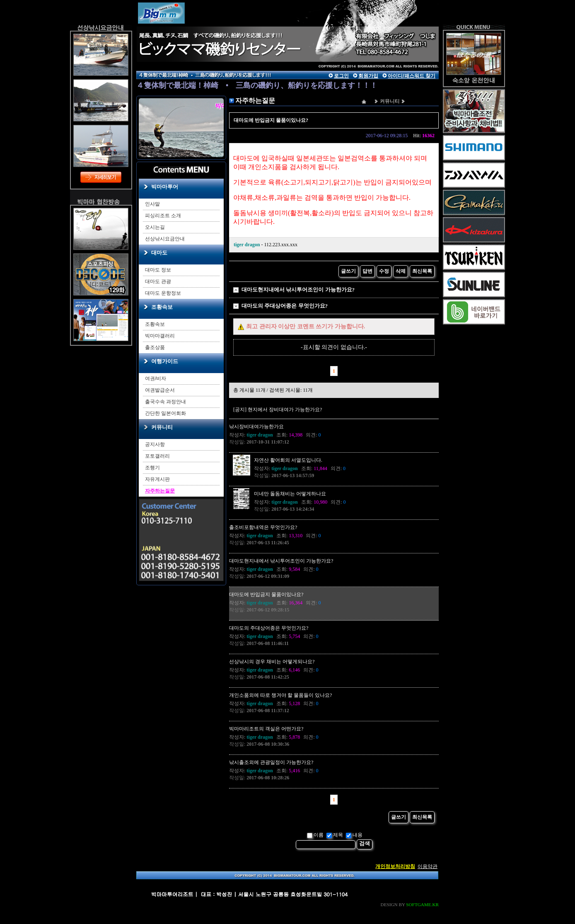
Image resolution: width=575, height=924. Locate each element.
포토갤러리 (157, 456)
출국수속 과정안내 (165, 402)
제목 (335, 835)
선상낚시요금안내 (165, 239)
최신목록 (422, 271)
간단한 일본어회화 (165, 413)
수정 (384, 271)
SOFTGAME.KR (422, 905)
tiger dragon (247, 245)
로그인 (341, 76)
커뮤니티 (162, 427)
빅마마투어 (165, 187)
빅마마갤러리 (160, 336)
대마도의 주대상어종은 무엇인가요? (285, 306)
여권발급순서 (160, 390)
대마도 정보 (158, 270)
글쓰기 (348, 271)
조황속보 (162, 307)
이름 (315, 835)
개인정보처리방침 (395, 866)
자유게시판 (157, 479)
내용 (354, 835)
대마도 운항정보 (163, 293)
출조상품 (155, 347)
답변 (367, 271)
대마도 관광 (158, 281)
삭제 (401, 271)
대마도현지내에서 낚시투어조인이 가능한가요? (298, 290)
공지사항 (155, 444)
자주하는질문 (160, 491)
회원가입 (368, 76)
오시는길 (155, 227)
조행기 (152, 468)
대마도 (159, 253)
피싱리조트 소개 (163, 216)
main (213, 31)
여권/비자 (156, 378)
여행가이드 (165, 361)
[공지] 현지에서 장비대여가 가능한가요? (278, 410)
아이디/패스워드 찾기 (412, 76)
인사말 (152, 204)
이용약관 (428, 866)
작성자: (251, 435)
